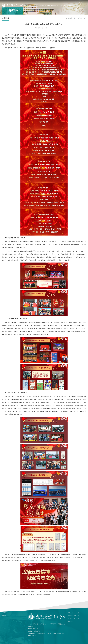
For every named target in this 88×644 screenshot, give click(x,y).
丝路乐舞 (76, 616)
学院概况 (42, 6)
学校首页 (81, 2)
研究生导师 (54, 6)
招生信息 (71, 6)
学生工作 (65, 6)
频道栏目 (70, 622)
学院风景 (70, 613)
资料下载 (70, 616)
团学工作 (80, 18)
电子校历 (70, 619)
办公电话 (76, 613)
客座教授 (60, 6)
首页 (36, 6)
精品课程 (76, 619)
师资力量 (48, 6)
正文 (85, 18)
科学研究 (4, 613)
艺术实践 (4, 616)
